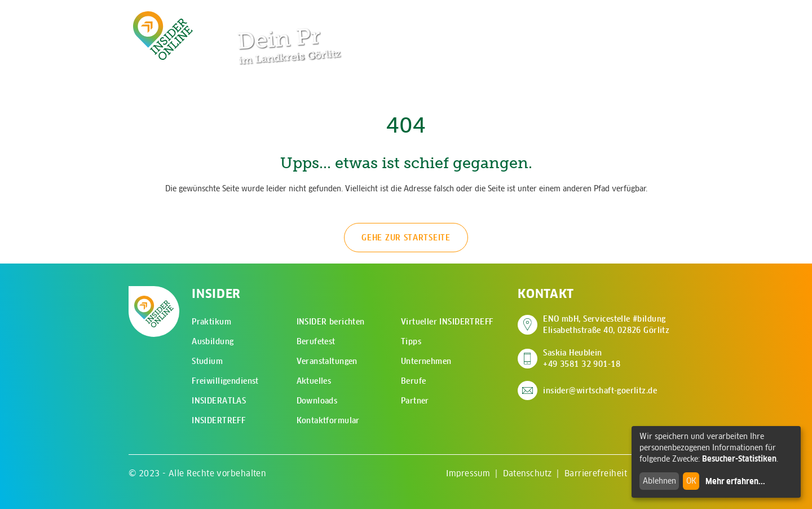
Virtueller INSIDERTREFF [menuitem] (447, 322)
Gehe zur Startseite (406, 238)
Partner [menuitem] (415, 401)
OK (691, 481)
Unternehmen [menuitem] (426, 361)
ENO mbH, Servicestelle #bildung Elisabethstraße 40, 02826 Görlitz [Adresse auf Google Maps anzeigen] (606, 324)
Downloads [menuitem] (317, 401)
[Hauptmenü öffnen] (654, 17)
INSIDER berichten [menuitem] (331, 322)
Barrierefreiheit (596, 473)
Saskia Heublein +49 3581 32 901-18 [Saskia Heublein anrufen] (582, 358)
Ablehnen (659, 481)
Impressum (468, 473)
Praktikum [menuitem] (211, 322)
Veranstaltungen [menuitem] (327, 361)
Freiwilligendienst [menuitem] (225, 381)
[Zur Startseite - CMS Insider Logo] (163, 36)
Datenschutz (528, 473)
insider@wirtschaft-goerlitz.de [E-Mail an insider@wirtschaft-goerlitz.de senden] (600, 390)
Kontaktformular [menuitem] (328, 420)
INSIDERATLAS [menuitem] (219, 401)
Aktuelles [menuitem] (314, 381)
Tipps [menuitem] (411, 341)
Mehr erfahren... (735, 481)
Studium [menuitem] (207, 361)
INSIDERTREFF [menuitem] (219, 420)
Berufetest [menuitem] (316, 341)
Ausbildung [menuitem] (213, 341)
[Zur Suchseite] (619, 17)
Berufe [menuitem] (414, 381)
